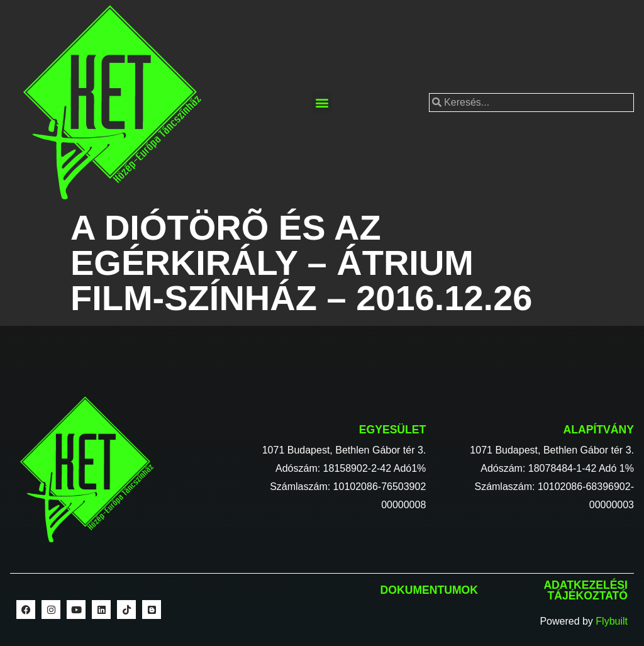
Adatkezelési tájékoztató (586, 591)
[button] (322, 103)
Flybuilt (612, 621)
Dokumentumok (429, 590)
